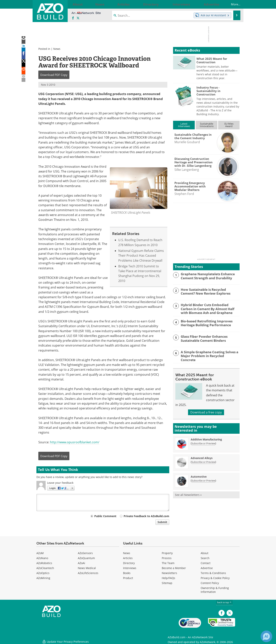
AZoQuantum (86, 558)
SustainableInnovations (207, 125)
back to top (224, 602)
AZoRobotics (44, 563)
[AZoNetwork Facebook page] (73, 18)
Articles (128, 558)
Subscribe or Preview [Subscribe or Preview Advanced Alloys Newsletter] (203, 461)
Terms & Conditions (213, 573)
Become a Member (174, 568)
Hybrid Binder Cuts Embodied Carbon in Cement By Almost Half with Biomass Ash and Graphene (210, 308)
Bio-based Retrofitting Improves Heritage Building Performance (204, 322)
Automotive (199, 475)
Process (167, 558)
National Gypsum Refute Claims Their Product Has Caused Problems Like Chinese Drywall (141, 256)
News (57, 49)
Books (127, 573)
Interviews (130, 568)
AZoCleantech (45, 568)
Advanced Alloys (202, 457)
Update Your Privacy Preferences (65, 639)
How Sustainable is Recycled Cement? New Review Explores (208, 291)
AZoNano (42, 558)
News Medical (87, 568)
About (205, 553)
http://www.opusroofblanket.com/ (75, 442)
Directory (129, 563)
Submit (162, 522)
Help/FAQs (168, 578)
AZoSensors (85, 553)
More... (232, 4)
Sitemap (167, 583)
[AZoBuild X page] (78, 18)
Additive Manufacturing (206, 438)
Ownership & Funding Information (215, 590)
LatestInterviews (184, 125)
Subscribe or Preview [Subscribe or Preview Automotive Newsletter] (203, 479)
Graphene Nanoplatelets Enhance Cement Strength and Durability (205, 276)
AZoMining (43, 578)
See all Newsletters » (188, 493)
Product (128, 578)
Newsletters (169, 573)
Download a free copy (206, 411)
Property (167, 553)
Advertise (207, 568)
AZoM (40, 553)
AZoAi (81, 563)
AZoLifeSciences (88, 573)
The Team (168, 563)
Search (205, 558)
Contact (206, 563)
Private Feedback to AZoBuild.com (146, 516)
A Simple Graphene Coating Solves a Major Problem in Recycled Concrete (207, 353)
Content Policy (210, 583)
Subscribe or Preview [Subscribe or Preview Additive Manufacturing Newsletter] (203, 442)
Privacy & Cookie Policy (215, 578)
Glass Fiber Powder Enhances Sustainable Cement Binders (202, 338)
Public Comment (105, 516)
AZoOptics (43, 573)
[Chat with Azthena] (266, 636)
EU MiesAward (229, 125)
